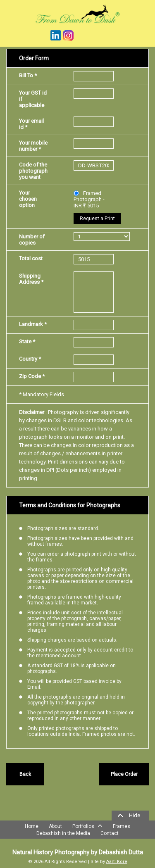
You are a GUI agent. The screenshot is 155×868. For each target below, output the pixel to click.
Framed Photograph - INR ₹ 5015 (89, 199)
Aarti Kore (117, 862)
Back (25, 774)
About (55, 826)
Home (32, 826)
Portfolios (87, 825)
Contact (110, 833)
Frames (122, 826)
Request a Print (97, 219)
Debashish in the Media (63, 833)
